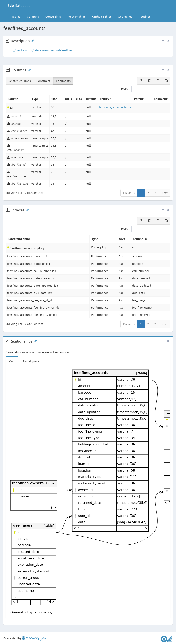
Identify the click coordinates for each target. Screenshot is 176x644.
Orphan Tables (102, 17)
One (12, 361)
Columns (33, 17)
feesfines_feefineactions (115, 107)
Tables (18, 16)
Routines (145, 17)
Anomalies (125, 17)
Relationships (76, 17)
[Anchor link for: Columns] (28, 70)
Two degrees (31, 361)
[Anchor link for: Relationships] (34, 341)
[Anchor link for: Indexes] (26, 210)
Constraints (53, 17)
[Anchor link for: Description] (32, 40)
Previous (129, 193)
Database (19, 5)
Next (165, 193)
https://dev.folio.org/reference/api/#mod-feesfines (39, 50)
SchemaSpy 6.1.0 (35, 638)
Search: (145, 89)
